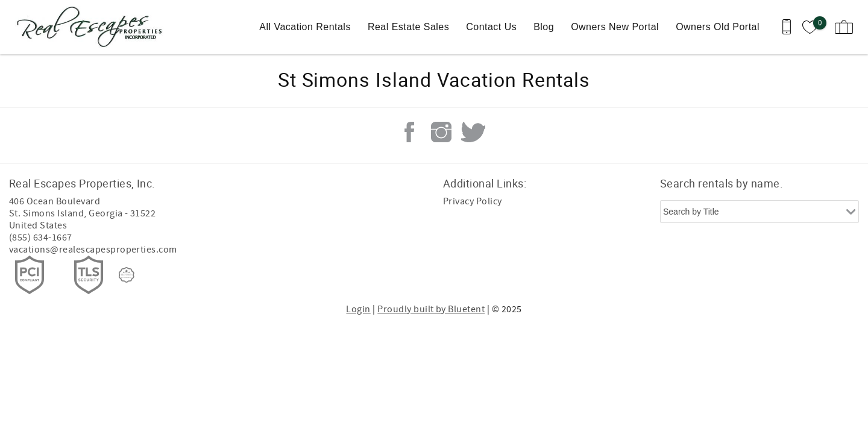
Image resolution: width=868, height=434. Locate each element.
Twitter (473, 132)
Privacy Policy (473, 201)
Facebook (409, 132)
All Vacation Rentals (305, 27)
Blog (544, 27)
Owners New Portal (615, 27)
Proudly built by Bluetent (431, 309)
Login (358, 309)
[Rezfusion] (127, 275)
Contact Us (491, 27)
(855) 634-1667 (41, 237)
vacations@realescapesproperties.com (93, 250)
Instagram (441, 132)
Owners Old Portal (718, 27)
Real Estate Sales (408, 27)
